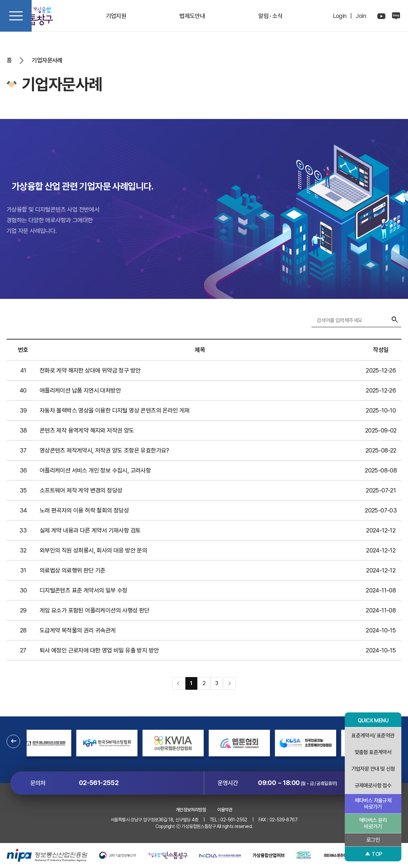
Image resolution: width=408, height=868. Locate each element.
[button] (13, 741)
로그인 (373, 840)
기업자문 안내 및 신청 (373, 769)
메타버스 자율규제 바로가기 (373, 804)
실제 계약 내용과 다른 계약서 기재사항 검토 (90, 530)
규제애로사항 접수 (373, 786)
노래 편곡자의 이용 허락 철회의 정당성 (84, 510)
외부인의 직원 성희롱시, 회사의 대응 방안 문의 (93, 550)
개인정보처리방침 (191, 810)
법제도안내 (192, 16)
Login (340, 16)
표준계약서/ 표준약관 (373, 736)
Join (361, 16)
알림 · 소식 (270, 16)
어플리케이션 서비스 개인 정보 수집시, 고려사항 (95, 470)
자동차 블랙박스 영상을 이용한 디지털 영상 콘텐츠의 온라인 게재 (115, 410)
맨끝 (230, 683)
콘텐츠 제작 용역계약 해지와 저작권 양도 (87, 430)
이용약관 (225, 810)
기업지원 (116, 16)
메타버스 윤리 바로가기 (373, 823)
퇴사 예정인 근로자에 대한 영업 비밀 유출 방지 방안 (99, 650)
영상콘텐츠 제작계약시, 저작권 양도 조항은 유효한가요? (104, 450)
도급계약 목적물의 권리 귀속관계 (78, 630)
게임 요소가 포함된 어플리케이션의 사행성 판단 (95, 610)
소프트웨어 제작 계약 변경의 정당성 (81, 490)
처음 (178, 683)
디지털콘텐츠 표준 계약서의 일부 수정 (84, 590)
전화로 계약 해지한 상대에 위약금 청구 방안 (90, 370)
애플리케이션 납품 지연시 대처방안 (80, 390)
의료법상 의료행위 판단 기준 (73, 570)
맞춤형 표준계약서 (373, 752)
